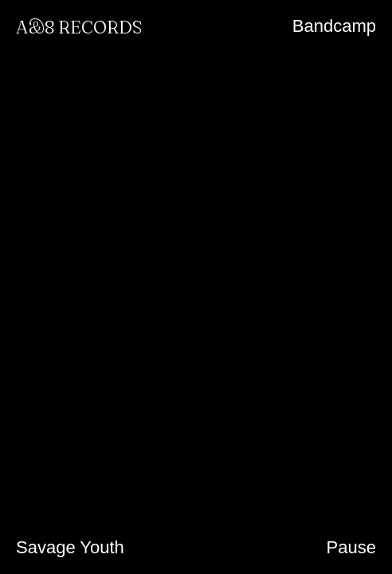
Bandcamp (334, 26)
